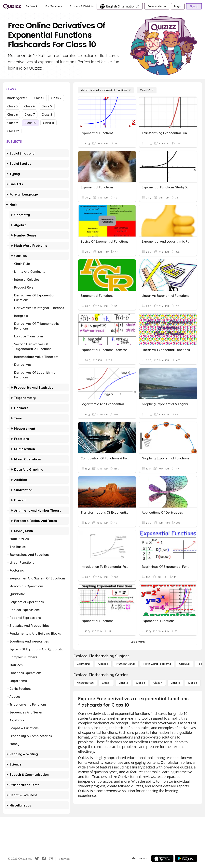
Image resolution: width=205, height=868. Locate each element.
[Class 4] (158, 683)
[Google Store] (186, 858)
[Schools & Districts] (82, 6)
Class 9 (13, 123)
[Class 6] (193, 683)
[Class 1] (106, 683)
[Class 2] (123, 683)
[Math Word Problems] (157, 664)
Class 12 (13, 131)
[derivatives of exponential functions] (106, 90)
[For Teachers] (54, 6)
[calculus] (184, 664)
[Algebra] (103, 664)
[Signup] (194, 6)
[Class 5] (175, 683)
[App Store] (162, 858)
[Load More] (138, 642)
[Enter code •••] (157, 6)
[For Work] (32, 6)
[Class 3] (141, 683)
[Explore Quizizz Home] (12, 6)
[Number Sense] (126, 664)
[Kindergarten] (85, 683)
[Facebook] (44, 859)
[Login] (178, 6)
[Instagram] (51, 859)
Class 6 (13, 115)
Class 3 (12, 106)
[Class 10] (147, 90)
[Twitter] (37, 859)
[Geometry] (83, 664)
